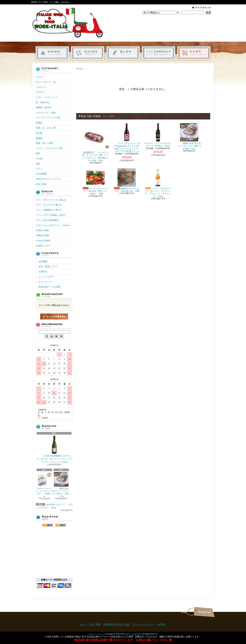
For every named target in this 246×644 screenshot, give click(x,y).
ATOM (61, 525)
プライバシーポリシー (143, 624)
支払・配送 (95, 624)
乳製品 (39, 123)
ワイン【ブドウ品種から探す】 (51, 215)
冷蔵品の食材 (42, 235)
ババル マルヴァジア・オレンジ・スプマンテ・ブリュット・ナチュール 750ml (158, 183)
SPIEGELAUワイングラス (48, 179)
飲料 (38, 153)
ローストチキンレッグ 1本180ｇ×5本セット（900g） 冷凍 (95, 182)
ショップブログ (123, 53)
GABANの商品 (43, 241)
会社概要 (43, 262)
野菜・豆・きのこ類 (46, 128)
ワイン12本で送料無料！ (48, 220)
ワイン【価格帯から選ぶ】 (49, 210)
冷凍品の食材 (42, 230)
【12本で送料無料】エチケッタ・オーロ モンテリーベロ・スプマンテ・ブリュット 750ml (54, 449)
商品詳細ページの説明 (50, 287)
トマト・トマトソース (47, 97)
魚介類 (39, 133)
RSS (48, 525)
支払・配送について (88, 53)
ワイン (39, 169)
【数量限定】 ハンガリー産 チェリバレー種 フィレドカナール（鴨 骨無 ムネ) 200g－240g (95, 142)
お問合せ (159, 53)
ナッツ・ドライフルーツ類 (49, 148)
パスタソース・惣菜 (46, 113)
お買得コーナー (44, 246)
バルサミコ (41, 87)
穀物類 (39, 138)
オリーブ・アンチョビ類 (48, 118)
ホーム (52, 53)
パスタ (39, 77)
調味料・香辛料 (44, 108)
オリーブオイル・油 (46, 82)
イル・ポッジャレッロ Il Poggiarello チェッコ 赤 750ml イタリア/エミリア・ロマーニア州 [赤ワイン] (127, 138)
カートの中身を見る (54, 316)
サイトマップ (45, 282)
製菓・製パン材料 (45, 143)
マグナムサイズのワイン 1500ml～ (54, 225)
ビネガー (40, 92)
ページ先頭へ (204, 612)
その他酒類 (41, 174)
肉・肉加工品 (42, 102)
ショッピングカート (194, 53)
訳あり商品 (41, 184)
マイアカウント (202, 8)
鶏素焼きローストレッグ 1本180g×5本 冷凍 (127, 180)
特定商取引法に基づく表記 (116, 624)
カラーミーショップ (97, 634)
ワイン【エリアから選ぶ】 (49, 205)
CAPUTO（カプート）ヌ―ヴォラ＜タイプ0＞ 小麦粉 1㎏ (44, 485)
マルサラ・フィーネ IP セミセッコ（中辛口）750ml (158, 135)
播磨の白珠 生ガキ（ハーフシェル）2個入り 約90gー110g (61, 485)
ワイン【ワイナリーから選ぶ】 (51, 200)
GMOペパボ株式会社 (133, 634)
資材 (38, 164)
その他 (39, 159)
